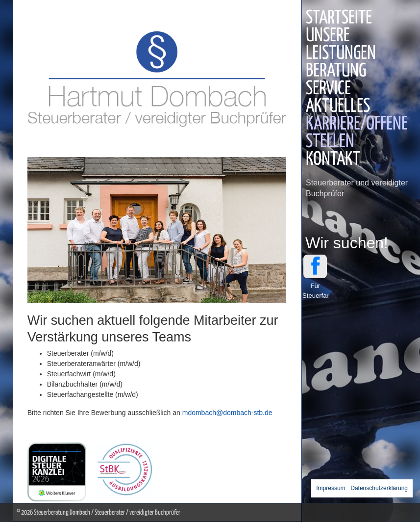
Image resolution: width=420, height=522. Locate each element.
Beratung (336, 72)
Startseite (339, 19)
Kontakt (333, 160)
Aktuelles (338, 107)
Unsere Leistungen (341, 45)
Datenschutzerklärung (379, 488)
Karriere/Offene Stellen (357, 133)
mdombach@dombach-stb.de (227, 413)
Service (328, 89)
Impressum (331, 488)
